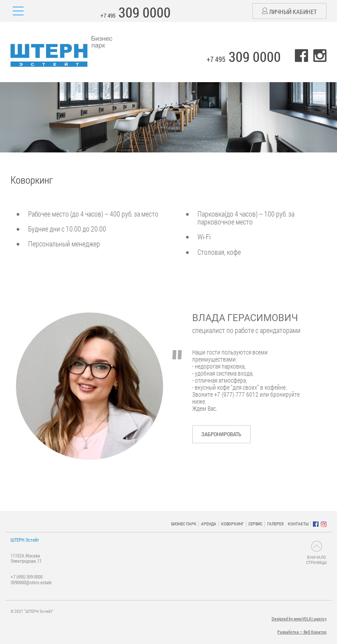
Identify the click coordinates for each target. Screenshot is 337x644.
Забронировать (221, 434)
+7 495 (136, 12)
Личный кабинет (289, 12)
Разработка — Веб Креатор (302, 632)
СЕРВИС (255, 524)
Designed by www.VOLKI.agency (299, 619)
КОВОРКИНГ (233, 524)
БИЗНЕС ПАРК (184, 524)
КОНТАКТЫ (298, 524)
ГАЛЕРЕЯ (275, 524)
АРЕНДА (209, 524)
